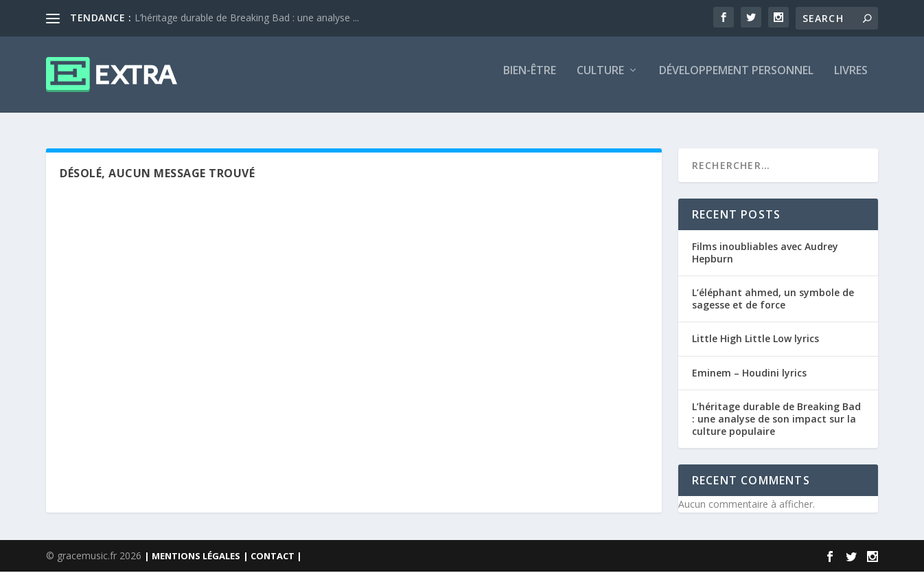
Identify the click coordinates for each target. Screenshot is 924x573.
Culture (600, 80)
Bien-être (530, 80)
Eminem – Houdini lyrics (749, 373)
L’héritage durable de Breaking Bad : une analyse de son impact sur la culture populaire (776, 419)
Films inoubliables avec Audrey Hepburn (765, 253)
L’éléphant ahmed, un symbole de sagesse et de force (773, 299)
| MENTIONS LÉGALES (192, 557)
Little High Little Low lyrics (755, 340)
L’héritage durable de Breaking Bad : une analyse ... (247, 18)
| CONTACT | (273, 557)
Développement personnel (736, 80)
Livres (851, 80)
